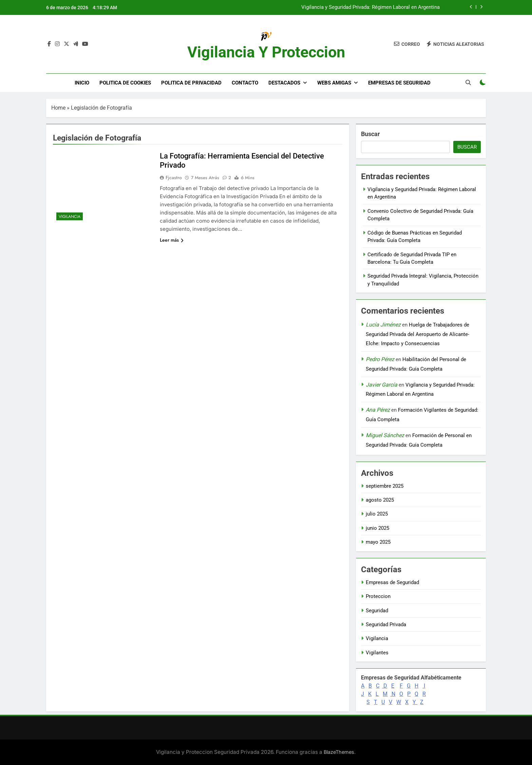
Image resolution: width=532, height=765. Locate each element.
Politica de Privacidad (191, 83)
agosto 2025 (380, 500)
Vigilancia (70, 217)
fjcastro (174, 178)
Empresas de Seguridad (399, 83)
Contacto (245, 83)
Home (58, 108)
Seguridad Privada (386, 624)
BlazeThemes (339, 752)
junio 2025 (377, 528)
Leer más (172, 240)
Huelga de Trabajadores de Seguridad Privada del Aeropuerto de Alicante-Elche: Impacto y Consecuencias (417, 334)
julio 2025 (377, 514)
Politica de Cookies (125, 83)
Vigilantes (377, 653)
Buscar (370, 134)
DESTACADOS (284, 83)
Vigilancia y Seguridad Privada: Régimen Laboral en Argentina (370, 7)
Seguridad (377, 611)
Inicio (82, 83)
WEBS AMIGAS (334, 83)
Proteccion (378, 596)
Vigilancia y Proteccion (266, 52)
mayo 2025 (378, 542)
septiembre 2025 (385, 486)
